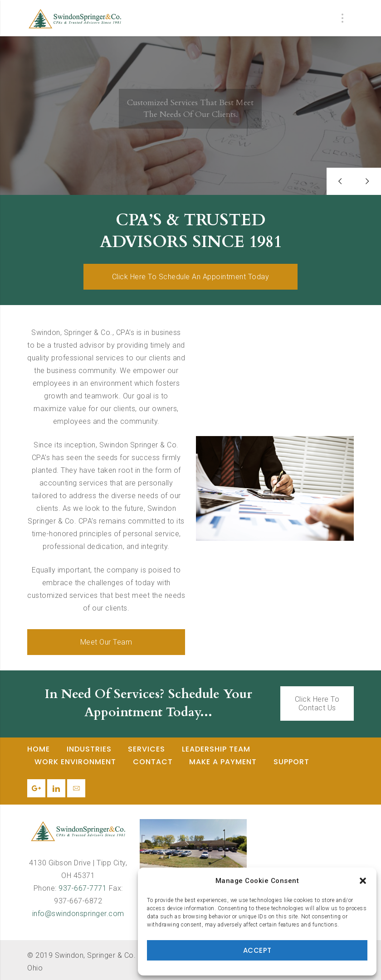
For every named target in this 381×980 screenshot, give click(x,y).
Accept (257, 950)
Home (39, 749)
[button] (363, 881)
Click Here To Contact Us (317, 703)
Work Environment (75, 762)
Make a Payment (223, 762)
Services (147, 749)
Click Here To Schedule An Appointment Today (191, 277)
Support (291, 762)
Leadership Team (216, 749)
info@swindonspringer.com (78, 914)
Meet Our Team (106, 642)
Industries (89, 749)
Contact (153, 762)
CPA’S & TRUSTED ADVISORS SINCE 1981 (191, 231)
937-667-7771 (83, 888)
